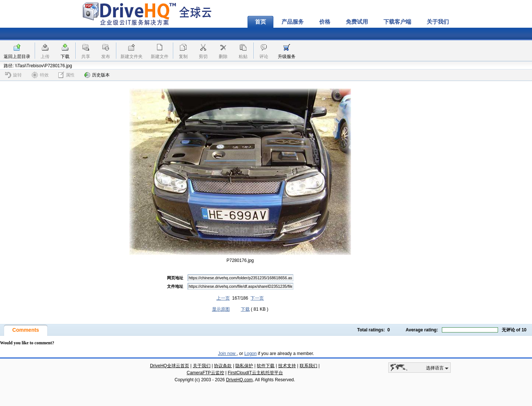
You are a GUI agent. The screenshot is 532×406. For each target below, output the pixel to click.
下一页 (257, 298)
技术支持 (287, 366)
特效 (40, 75)
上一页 (223, 298)
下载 (65, 57)
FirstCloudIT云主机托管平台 (255, 373)
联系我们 (308, 366)
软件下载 (266, 366)
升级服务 (287, 57)
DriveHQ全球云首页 (170, 366)
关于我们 (438, 22)
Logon (250, 354)
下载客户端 (397, 22)
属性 (66, 75)
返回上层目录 (17, 57)
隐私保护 (244, 366)
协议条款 (223, 366)
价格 (325, 22)
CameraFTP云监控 (205, 373)
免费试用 (357, 22)
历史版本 (97, 75)
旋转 (13, 75)
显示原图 (221, 309)
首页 (260, 22)
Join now (227, 354)
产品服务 (293, 22)
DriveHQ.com (239, 380)
